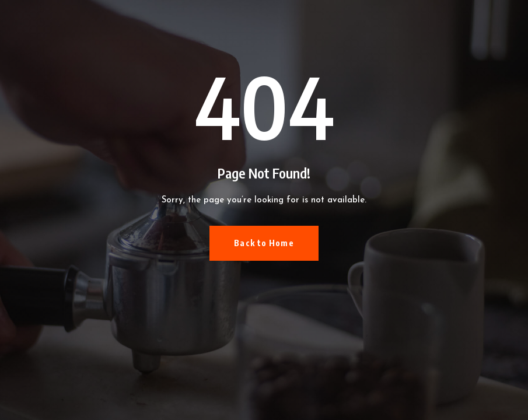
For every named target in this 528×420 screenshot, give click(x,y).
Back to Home (264, 243)
